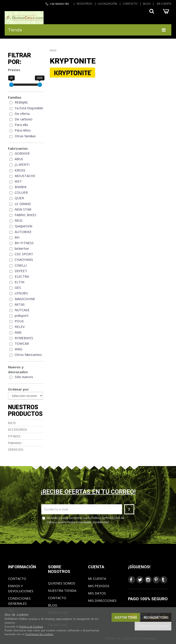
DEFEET (21, 271)
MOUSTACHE (25, 176)
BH (17, 237)
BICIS (12, 423)
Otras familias (25, 136)
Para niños (23, 130)
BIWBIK (21, 187)
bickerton (22, 248)
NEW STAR (23, 209)
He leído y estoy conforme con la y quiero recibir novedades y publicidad (83, 520)
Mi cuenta (164, 4)
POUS (19, 321)
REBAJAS (21, 102)
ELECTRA (22, 276)
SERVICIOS (16, 450)
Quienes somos (62, 583)
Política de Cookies (31, 626)
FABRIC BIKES (25, 215)
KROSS (20, 170)
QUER (19, 198)
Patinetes (15, 443)
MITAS (20, 304)
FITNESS (14, 436)
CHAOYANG (24, 259)
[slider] (11, 85)
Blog (147, 4)
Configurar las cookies (39, 634)
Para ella (21, 125)
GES (18, 287)
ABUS (19, 159)
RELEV (20, 327)
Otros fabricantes (28, 355)
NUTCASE (22, 310)
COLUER (21, 192)
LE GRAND (23, 204)
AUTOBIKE (23, 232)
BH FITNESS (24, 243)
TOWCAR (22, 343)
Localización (107, 4)
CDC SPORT (24, 254)
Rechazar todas (156, 617)
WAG (18, 349)
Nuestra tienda (62, 590)
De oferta (22, 114)
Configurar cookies (153, 626)
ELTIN (19, 282)
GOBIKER (22, 153)
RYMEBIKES (24, 338)
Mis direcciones (102, 600)
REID (19, 220)
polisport (22, 315)
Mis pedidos (99, 586)
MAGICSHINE (25, 299)
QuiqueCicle (24, 226)
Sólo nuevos (24, 377)
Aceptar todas (126, 617)
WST (18, 181)
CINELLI (21, 265)
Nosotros (84, 4)
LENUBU (21, 293)
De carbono (24, 119)
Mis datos (97, 593)
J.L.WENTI (22, 164)
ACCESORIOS (18, 430)
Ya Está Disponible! (29, 108)
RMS (18, 332)
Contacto (130, 4)
